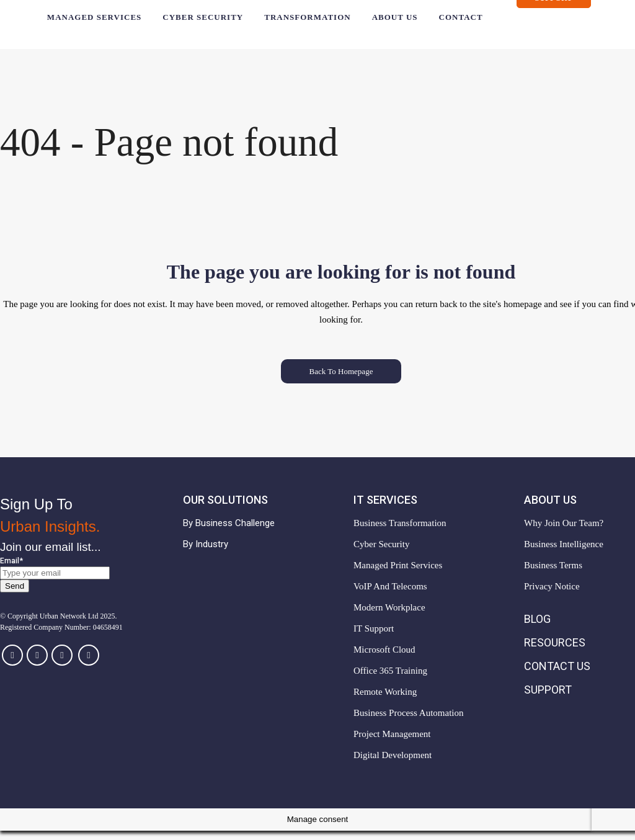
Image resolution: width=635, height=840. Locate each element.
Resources (555, 652)
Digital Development (393, 764)
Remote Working (385, 701)
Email (11, 570)
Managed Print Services (398, 574)
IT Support (374, 638)
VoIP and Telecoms (390, 596)
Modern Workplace (389, 617)
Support (562, 7)
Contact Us (557, 675)
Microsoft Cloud (384, 659)
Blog (537, 628)
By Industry (206, 554)
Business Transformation (400, 532)
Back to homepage (341, 381)
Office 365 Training (390, 680)
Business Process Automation (409, 722)
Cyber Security (381, 553)
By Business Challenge (229, 533)
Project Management (392, 743)
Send (15, 595)
